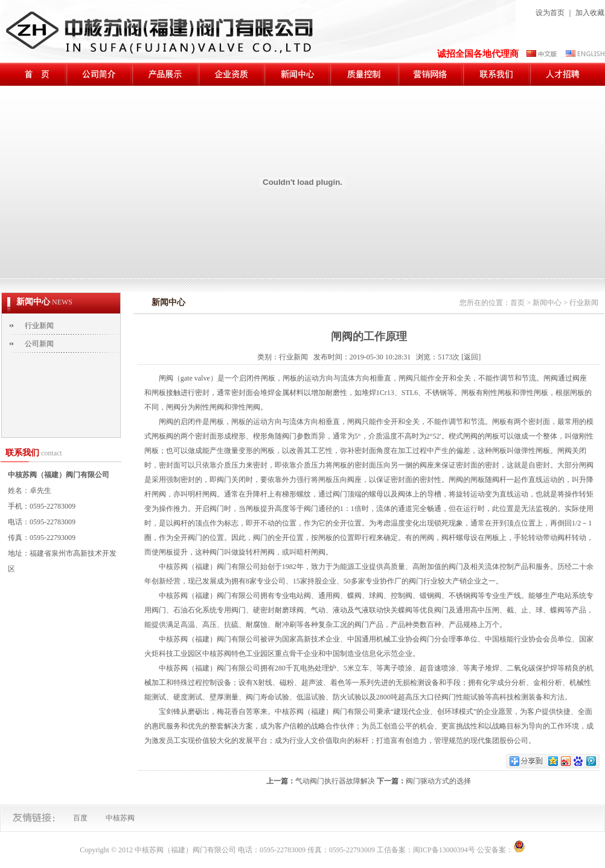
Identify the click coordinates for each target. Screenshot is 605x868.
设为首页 (550, 13)
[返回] (471, 357)
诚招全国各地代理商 (478, 54)
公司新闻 (39, 344)
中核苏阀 (120, 818)
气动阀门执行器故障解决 (335, 781)
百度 (80, 818)
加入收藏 (590, 13)
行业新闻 (39, 326)
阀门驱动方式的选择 (438, 781)
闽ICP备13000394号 (444, 850)
